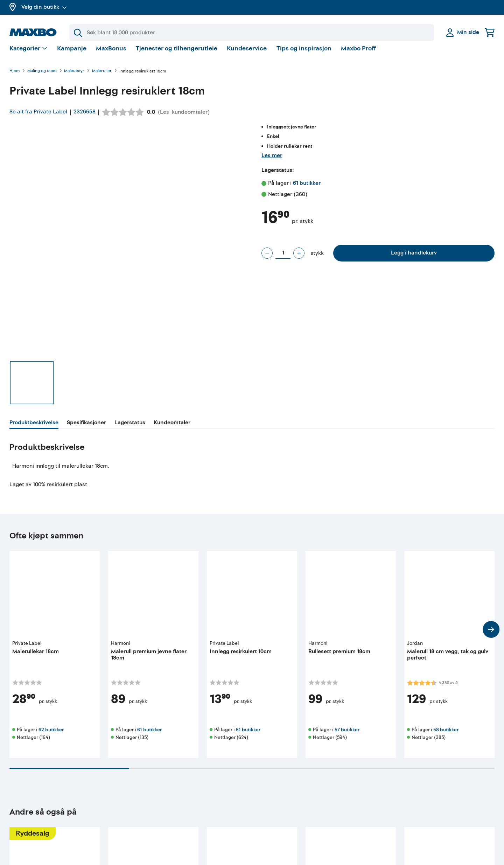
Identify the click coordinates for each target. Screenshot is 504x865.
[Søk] (252, 33)
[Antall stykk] (283, 259)
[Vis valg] (29, 54)
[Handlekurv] (490, 32)
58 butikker (446, 735)
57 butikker (347, 735)
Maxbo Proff (358, 54)
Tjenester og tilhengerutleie (177, 54)
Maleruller (102, 77)
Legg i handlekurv (414, 258)
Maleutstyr (74, 77)
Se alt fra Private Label (38, 117)
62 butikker (51, 735)
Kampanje (72, 54)
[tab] (34, 429)
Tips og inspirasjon (304, 54)
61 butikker (307, 189)
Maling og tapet (42, 77)
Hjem (15, 77)
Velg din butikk (44, 7)
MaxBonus (111, 54)
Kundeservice (247, 54)
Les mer (272, 161)
